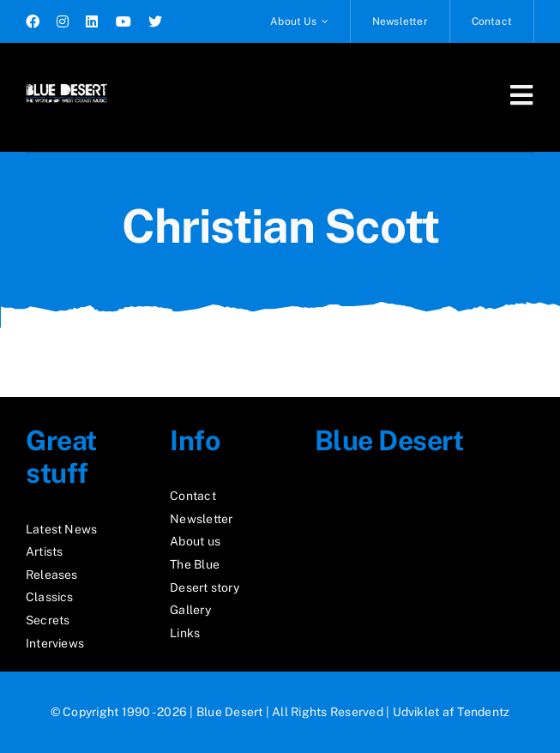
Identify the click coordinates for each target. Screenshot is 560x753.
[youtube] (123, 21)
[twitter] (155, 21)
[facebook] (33, 21)
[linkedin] (92, 21)
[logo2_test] (66, 84)
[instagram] (63, 21)
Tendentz (483, 712)
